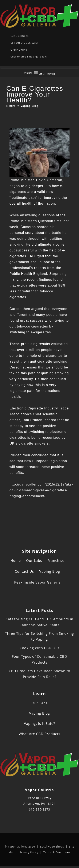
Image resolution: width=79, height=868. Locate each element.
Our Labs (34, 561)
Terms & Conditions (57, 852)
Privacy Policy (29, 852)
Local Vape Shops (52, 847)
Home (16, 561)
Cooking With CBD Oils (39, 648)
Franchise (56, 561)
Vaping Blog (30, 106)
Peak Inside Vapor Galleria (37, 582)
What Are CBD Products (39, 734)
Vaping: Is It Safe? (40, 724)
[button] (47, 74)
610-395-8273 (39, 809)
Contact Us (24, 571)
